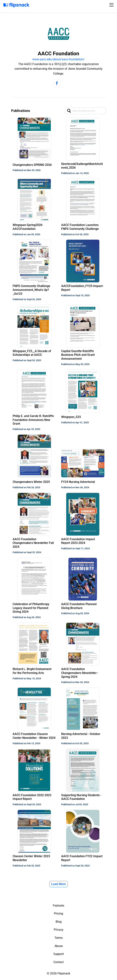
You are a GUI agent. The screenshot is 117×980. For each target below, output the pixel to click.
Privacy (59, 930)
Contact (58, 962)
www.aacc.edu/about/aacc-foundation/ (58, 59)
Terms (59, 938)
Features (58, 906)
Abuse (59, 946)
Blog (59, 922)
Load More (59, 884)
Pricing (58, 913)
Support (59, 954)
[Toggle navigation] (112, 5)
